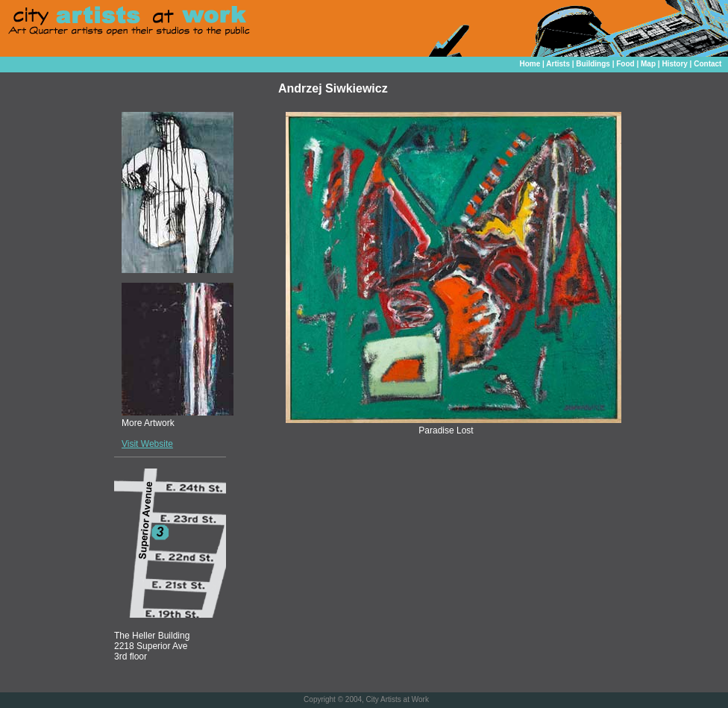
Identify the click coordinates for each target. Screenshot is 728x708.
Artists (558, 64)
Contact (707, 64)
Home (530, 64)
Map (648, 64)
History (674, 64)
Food (625, 64)
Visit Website (147, 444)
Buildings (593, 64)
